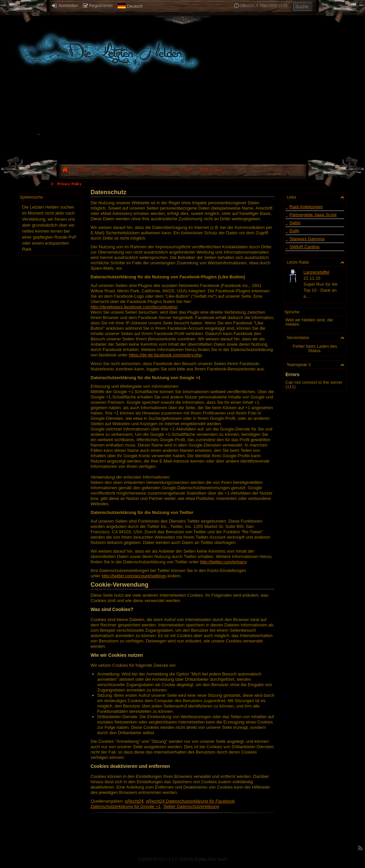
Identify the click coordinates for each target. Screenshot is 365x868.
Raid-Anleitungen (306, 207)
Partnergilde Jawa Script (313, 215)
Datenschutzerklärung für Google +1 (126, 806)
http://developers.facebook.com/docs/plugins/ (134, 307)
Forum (165, 170)
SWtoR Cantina (305, 247)
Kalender (84, 170)
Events (185, 170)
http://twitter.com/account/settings (134, 576)
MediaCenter (211, 170)
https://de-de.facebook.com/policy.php (165, 355)
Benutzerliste (112, 170)
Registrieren (98, 6)
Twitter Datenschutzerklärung (191, 806)
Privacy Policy (70, 184)
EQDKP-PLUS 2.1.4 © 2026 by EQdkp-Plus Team (182, 859)
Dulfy (294, 231)
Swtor (295, 223)
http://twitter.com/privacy (223, 562)
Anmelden (65, 6)
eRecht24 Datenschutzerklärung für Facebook (190, 801)
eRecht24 (134, 801)
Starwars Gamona (307, 239)
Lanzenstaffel (316, 272)
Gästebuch (141, 170)
